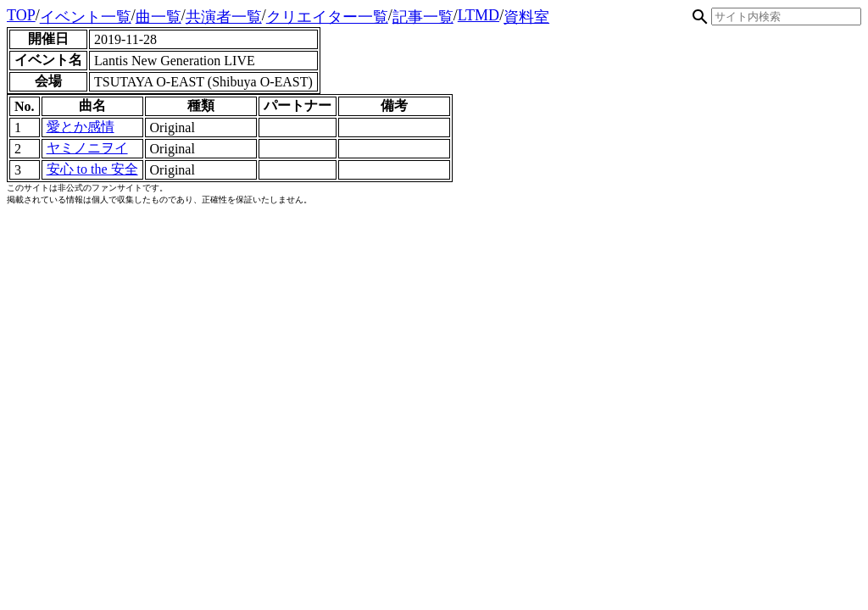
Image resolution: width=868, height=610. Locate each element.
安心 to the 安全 (92, 169)
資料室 (526, 17)
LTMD (479, 15)
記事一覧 (423, 17)
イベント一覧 (86, 17)
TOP (21, 15)
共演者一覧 (224, 17)
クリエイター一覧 (327, 17)
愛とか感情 (81, 127)
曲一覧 (159, 17)
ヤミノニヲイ (87, 148)
